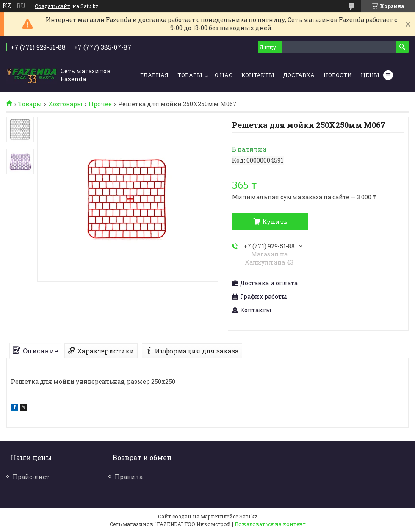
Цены (370, 75)
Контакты (258, 75)
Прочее (100, 104)
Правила (129, 477)
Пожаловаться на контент (270, 524)
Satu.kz (248, 516)
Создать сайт (53, 6)
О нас (224, 75)
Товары (190, 75)
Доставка (299, 75)
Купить (275, 221)
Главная (154, 75)
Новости (338, 75)
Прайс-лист (31, 477)
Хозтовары (65, 104)
